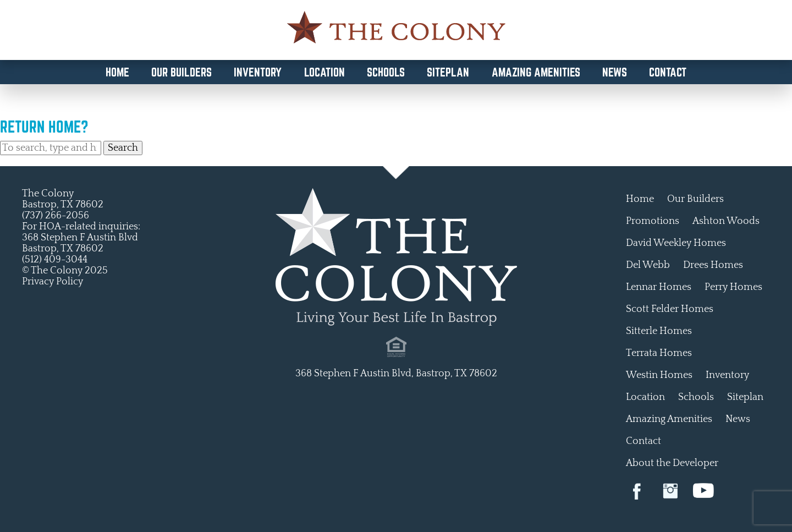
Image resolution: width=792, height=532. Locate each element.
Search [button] (123, 148)
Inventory (258, 72)
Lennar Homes (659, 287)
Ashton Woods (726, 221)
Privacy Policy (53, 282)
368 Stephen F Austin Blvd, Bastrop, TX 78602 (396, 374)
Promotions (653, 221)
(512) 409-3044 (55, 260)
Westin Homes (659, 375)
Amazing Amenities (536, 72)
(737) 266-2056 (56, 216)
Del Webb (648, 265)
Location (324, 72)
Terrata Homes (659, 353)
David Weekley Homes (676, 243)
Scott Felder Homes (670, 309)
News (615, 72)
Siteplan (448, 72)
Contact (668, 72)
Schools (386, 72)
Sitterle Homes (659, 331)
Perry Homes (733, 287)
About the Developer (672, 463)
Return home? (44, 127)
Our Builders (182, 72)
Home (117, 72)
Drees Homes (713, 265)
